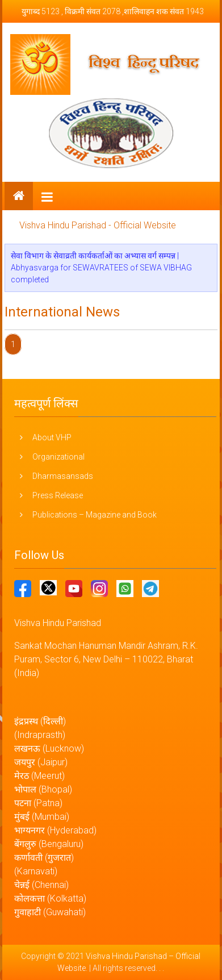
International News (62, 312)
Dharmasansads (63, 476)
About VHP (52, 437)
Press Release (58, 495)
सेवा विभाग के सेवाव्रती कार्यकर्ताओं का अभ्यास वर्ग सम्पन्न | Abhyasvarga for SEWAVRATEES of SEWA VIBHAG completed (101, 268)
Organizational (58, 457)
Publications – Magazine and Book (95, 515)
